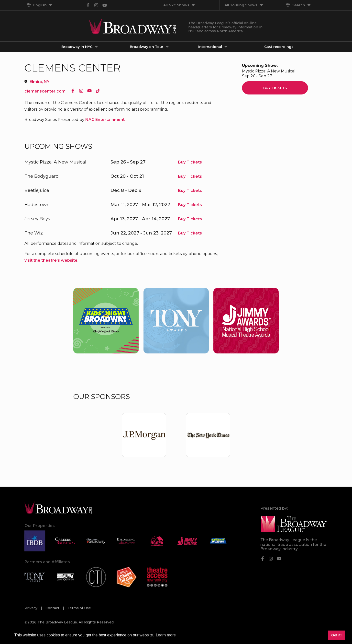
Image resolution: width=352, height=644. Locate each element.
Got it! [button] (336, 635)
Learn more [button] (166, 635)
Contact (53, 608)
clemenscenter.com (45, 91)
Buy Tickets (190, 162)
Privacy (31, 608)
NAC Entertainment (105, 120)
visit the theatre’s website (51, 260)
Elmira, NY (39, 82)
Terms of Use (79, 608)
